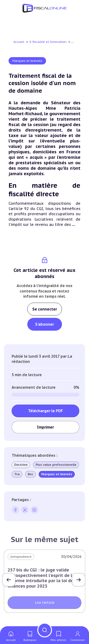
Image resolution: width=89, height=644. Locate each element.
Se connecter (45, 309)
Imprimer (45, 427)
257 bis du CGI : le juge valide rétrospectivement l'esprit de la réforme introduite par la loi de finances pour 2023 (41, 578)
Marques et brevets (27, 61)
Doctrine (21, 465)
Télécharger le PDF (45, 411)
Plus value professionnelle (56, 465)
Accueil (19, 42)
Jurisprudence (21, 557)
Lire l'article (45, 603)
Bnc (30, 474)
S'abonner (44, 324)
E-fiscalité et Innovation (49, 42)
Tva (17, 474)
